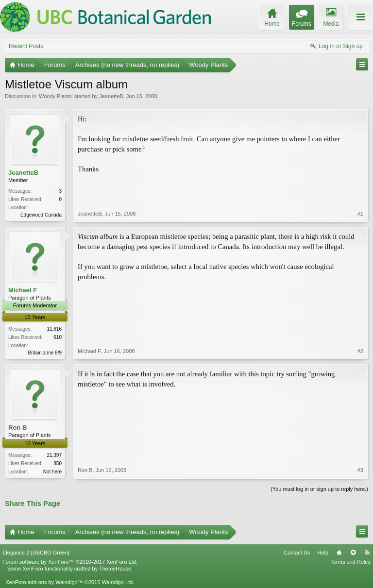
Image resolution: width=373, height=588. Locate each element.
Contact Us (297, 553)
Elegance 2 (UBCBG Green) (36, 553)
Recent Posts (26, 46)
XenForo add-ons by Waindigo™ (44, 582)
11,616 (54, 329)
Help (323, 553)
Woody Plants (55, 96)
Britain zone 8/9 (45, 353)
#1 (360, 214)
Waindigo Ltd (117, 582)
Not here (52, 472)
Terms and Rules (350, 562)
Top (353, 553)
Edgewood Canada (41, 215)
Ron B (17, 428)
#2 (360, 351)
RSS (367, 553)
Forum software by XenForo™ (70, 562)
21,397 (54, 455)
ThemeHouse (115, 569)
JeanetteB (111, 96)
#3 (360, 470)
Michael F (23, 290)
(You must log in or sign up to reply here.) (319, 489)
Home (339, 553)
